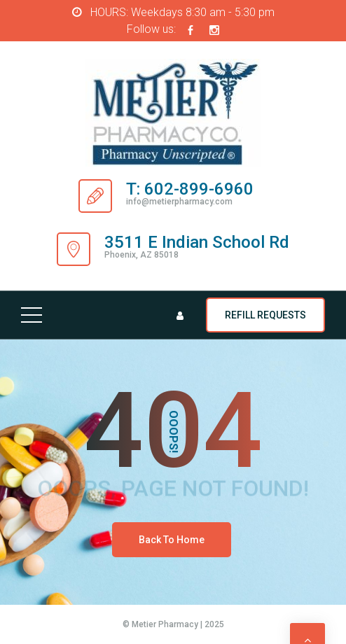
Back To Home (172, 540)
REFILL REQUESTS (265, 315)
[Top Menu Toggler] (32, 315)
